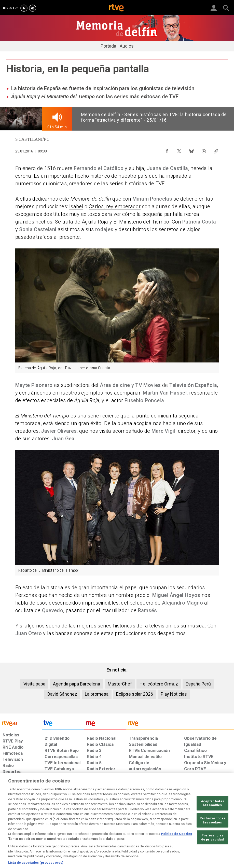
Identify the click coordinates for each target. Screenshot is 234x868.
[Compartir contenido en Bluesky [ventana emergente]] (191, 150)
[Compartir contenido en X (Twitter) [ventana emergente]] (179, 150)
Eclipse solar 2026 (135, 694)
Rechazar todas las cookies (213, 835)
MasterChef (120, 684)
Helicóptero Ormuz (159, 684)
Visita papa (34, 684)
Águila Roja (95, 222)
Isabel (76, 206)
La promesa (97, 694)
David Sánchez (62, 694)
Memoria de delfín (91, 199)
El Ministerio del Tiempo (141, 222)
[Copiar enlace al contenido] (216, 150)
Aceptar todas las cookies (212, 818)
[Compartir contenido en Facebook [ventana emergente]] (167, 150)
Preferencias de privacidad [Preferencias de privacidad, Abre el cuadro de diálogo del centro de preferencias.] (213, 853)
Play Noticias (174, 694)
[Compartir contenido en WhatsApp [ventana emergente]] (204, 150)
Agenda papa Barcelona (77, 684)
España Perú (198, 684)
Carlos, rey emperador (115, 206)
